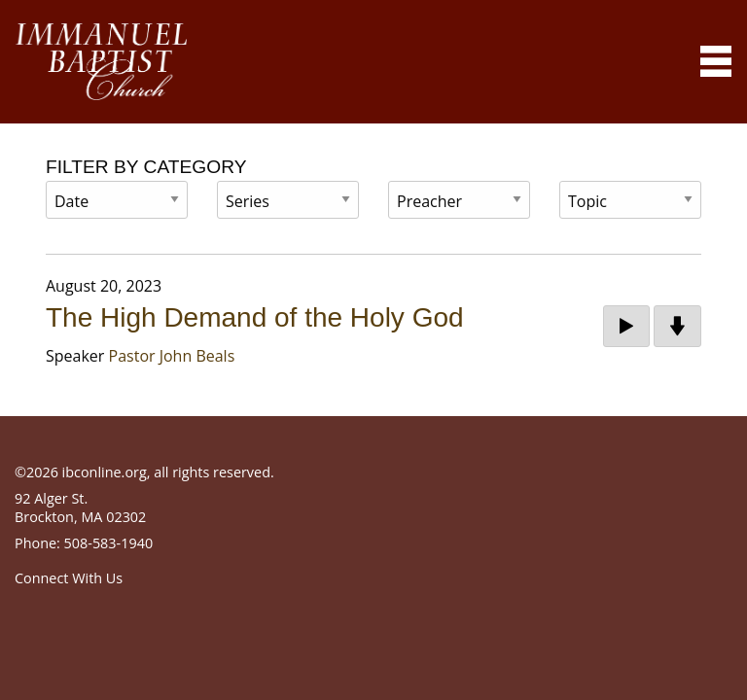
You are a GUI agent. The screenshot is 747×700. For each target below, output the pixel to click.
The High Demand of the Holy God (255, 317)
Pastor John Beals (172, 356)
